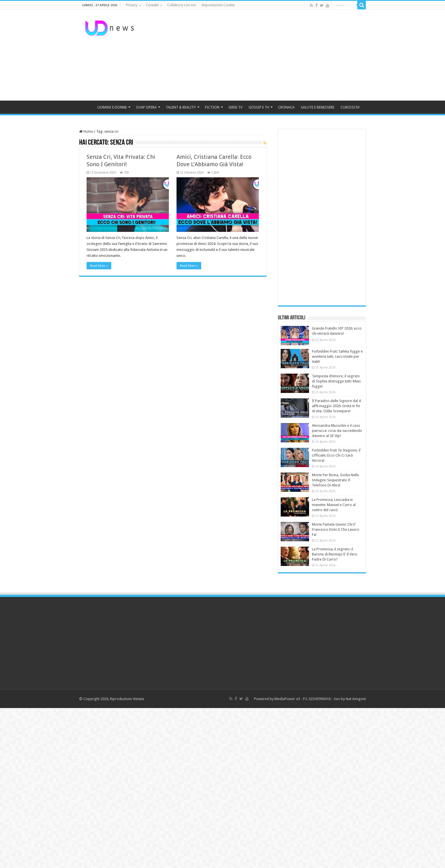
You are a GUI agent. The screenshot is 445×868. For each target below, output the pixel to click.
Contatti (152, 5)
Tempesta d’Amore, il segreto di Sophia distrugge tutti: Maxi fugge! (336, 381)
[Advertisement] (258, 55)
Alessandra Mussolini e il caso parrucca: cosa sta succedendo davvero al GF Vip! (337, 431)
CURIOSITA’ (350, 107)
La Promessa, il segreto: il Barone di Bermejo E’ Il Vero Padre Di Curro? (335, 554)
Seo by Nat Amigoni (350, 699)
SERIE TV (235, 107)
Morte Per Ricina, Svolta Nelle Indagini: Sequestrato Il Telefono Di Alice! (335, 480)
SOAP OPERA (146, 107)
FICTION (212, 107)
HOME (87, 107)
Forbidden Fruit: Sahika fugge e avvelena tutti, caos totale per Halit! (337, 356)
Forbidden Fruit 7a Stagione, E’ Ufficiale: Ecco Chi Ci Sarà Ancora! (336, 455)
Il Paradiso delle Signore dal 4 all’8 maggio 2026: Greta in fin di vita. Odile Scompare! (336, 406)
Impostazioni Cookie (218, 5)
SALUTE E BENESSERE (318, 107)
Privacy (132, 5)
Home (86, 131)
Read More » (99, 266)
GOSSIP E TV (259, 107)
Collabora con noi (181, 5)
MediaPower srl (287, 699)
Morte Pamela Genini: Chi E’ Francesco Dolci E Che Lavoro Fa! (336, 529)
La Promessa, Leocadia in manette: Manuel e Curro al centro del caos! (334, 505)
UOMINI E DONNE (112, 107)
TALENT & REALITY (181, 107)
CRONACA (286, 107)
